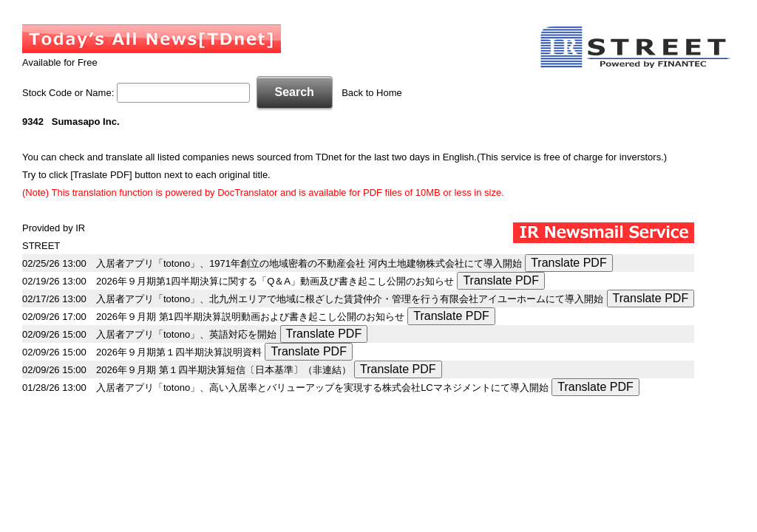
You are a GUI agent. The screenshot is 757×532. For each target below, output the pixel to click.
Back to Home (372, 93)
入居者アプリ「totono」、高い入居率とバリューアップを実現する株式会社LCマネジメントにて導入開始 (322, 388)
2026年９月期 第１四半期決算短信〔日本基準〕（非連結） (224, 370)
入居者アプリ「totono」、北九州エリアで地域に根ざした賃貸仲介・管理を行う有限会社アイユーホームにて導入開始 (350, 299)
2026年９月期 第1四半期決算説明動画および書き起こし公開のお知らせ (250, 317)
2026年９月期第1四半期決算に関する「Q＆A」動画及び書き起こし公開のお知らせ (275, 281)
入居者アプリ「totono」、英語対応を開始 (186, 334)
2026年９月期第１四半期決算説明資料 (179, 352)
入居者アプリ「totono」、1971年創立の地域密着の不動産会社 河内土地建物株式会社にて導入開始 (309, 263)
